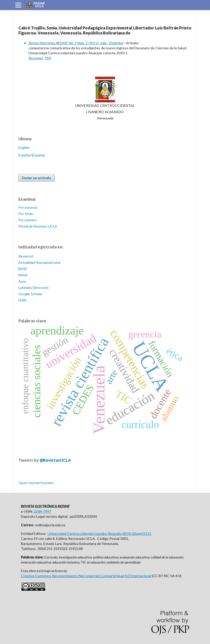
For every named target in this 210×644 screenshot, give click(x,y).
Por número (28, 220)
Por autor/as (28, 207)
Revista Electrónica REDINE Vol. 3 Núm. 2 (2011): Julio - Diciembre (76, 43)
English (24, 147)
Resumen (36, 58)
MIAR (23, 275)
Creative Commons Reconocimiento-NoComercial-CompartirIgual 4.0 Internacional (86, 576)
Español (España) (32, 155)
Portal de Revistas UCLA (38, 226)
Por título (26, 214)
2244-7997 (42, 511)
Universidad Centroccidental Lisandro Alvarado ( (85, 533)
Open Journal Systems (36, 483)
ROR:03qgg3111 (136, 533)
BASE (23, 269)
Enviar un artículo (37, 178)
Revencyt (26, 256)
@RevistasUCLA (55, 460)
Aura (22, 281)
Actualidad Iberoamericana (39, 262)
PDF (48, 58)
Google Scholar (30, 294)
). (151, 533)
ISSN (22, 300)
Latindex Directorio (33, 288)
